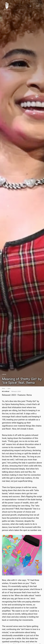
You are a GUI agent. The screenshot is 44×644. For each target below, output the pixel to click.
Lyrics (4, 374)
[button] (31, 6)
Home (3, 388)
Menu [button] (38, 6)
